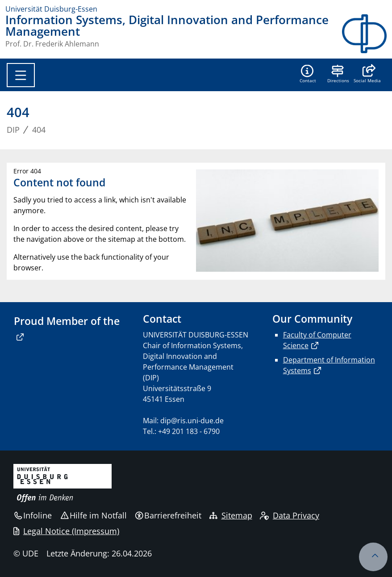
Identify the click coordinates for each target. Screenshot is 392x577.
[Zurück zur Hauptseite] (364, 34)
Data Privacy (290, 515)
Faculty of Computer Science (317, 340)
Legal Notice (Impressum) (66, 531)
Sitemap (231, 515)
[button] (367, 75)
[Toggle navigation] (21, 75)
